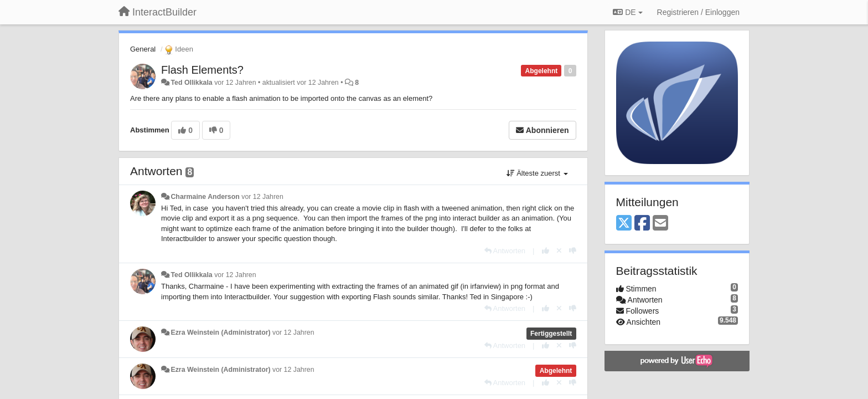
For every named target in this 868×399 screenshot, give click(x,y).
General (143, 49)
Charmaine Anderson (205, 197)
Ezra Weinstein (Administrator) (220, 332)
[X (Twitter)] (624, 224)
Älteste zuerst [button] (537, 173)
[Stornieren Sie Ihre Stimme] (559, 251)
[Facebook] (642, 224)
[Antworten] (505, 251)
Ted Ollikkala (191, 83)
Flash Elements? (202, 70)
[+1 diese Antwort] (546, 251)
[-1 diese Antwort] (573, 251)
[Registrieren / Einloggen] (698, 12)
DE (627, 12)
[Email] (660, 224)
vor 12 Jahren (262, 197)
